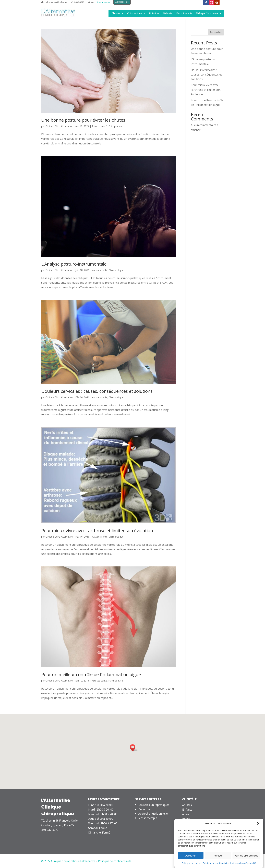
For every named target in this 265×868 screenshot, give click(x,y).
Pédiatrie (167, 14)
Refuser (218, 864)
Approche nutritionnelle (153, 814)
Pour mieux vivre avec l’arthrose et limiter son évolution (97, 530)
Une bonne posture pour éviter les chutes (83, 120)
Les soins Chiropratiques (154, 805)
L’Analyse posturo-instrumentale (74, 264)
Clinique (116, 14)
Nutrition (154, 14)
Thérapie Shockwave (207, 14)
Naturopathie (116, 681)
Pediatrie (144, 809)
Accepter (191, 864)
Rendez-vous (104, 2)
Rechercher (216, 32)
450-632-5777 (78, 2)
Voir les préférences (246, 864)
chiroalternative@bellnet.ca (54, 2)
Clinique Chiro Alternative (59, 126)
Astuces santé (99, 126)
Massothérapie (184, 14)
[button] (258, 832)
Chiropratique (135, 14)
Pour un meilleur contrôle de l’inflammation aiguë (91, 674)
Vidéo (91, 2)
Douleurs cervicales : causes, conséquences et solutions (97, 391)
